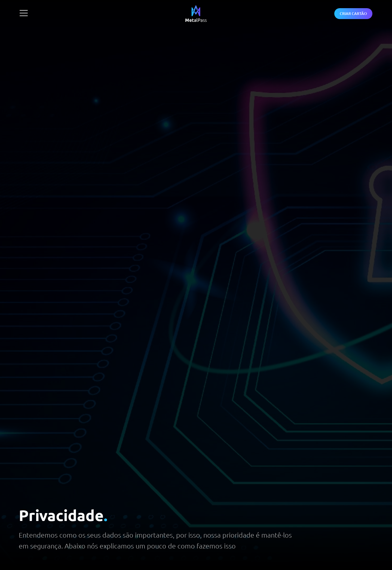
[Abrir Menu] (24, 13)
